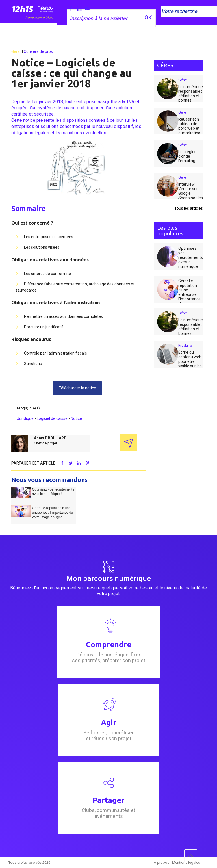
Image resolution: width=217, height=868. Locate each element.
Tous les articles (189, 208)
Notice (76, 418)
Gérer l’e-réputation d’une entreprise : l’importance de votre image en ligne (52, 513)
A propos (161, 862)
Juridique (25, 418)
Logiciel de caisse (52, 418)
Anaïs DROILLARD (50, 438)
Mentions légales (186, 862)
